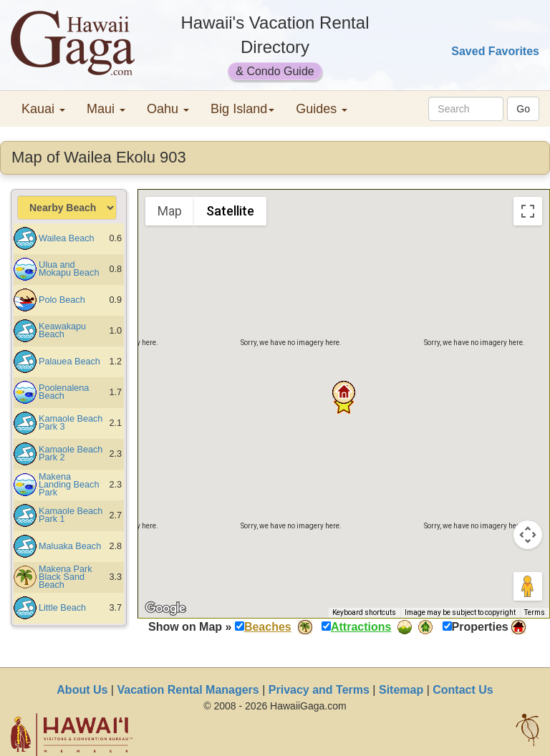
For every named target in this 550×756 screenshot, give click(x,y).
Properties (480, 627)
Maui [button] (106, 109)
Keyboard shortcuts (364, 612)
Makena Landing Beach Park (69, 485)
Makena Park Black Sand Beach (66, 577)
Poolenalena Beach (64, 392)
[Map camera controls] (528, 535)
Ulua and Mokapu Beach (69, 269)
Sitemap (401, 690)
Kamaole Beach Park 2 (71, 454)
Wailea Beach (67, 238)
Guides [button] (322, 109)
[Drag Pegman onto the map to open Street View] (528, 586)
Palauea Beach (69, 362)
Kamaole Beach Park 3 (71, 423)
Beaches (268, 627)
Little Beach (62, 608)
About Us (82, 690)
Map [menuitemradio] (170, 211)
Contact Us (463, 690)
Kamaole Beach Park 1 (71, 515)
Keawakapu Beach (62, 330)
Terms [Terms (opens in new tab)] (535, 612)
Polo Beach (62, 300)
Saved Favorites (495, 51)
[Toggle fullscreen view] (528, 211)
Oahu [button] (168, 109)
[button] (344, 392)
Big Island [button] (242, 109)
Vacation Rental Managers (188, 690)
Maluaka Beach (70, 546)
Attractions (361, 627)
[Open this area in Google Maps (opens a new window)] (165, 609)
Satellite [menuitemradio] (230, 211)
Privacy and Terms (319, 690)
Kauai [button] (43, 109)
